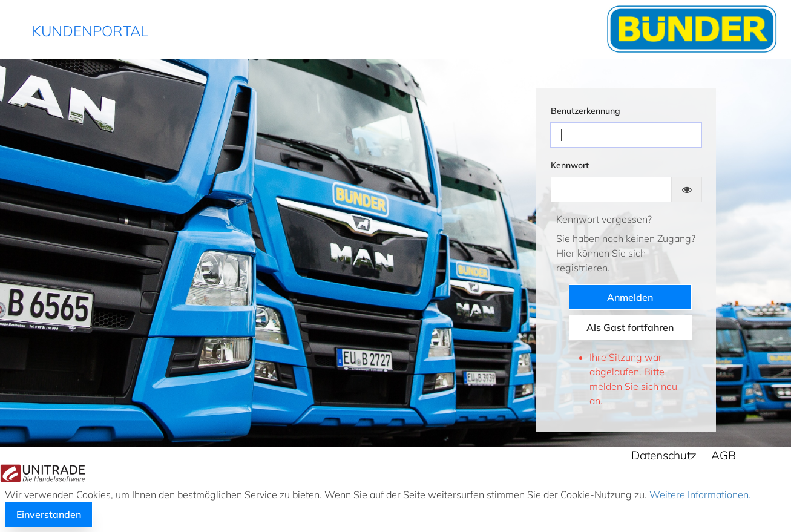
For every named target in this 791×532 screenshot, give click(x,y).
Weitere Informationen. (699, 494)
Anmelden (630, 297)
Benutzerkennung (586, 111)
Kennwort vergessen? (604, 219)
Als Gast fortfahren (630, 327)
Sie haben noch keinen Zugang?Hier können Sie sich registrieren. (626, 253)
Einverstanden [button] (49, 514)
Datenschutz (664, 455)
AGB (724, 455)
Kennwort (570, 165)
